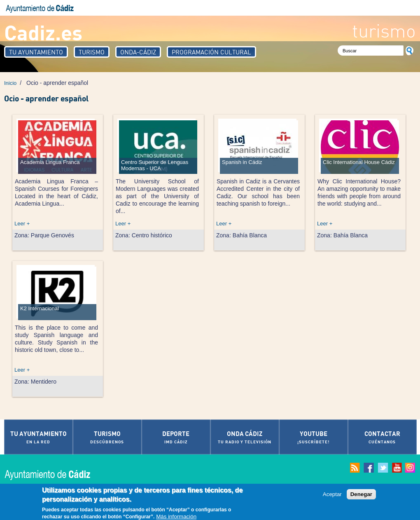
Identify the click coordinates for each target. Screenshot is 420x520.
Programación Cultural (211, 52)
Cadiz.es (43, 32)
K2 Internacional (40, 308)
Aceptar (332, 496)
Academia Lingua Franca (50, 162)
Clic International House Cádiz (359, 162)
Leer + (22, 224)
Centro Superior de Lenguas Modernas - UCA (155, 165)
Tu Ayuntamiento (36, 52)
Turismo (92, 52)
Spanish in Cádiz (242, 162)
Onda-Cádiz (138, 52)
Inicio (10, 83)
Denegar (361, 496)
